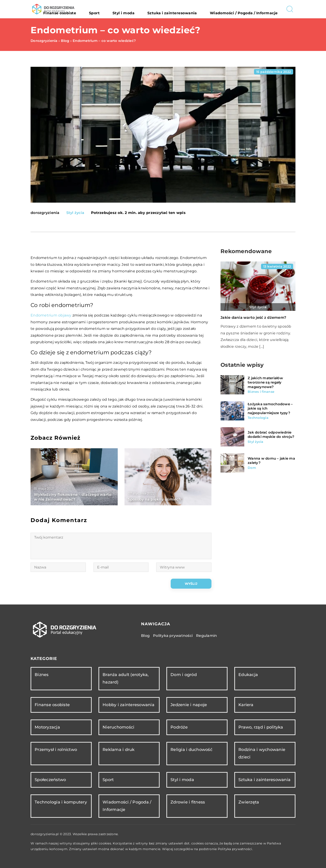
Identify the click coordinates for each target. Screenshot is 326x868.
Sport (134, 9)
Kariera (246, 705)
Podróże (179, 727)
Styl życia (75, 213)
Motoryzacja (47, 727)
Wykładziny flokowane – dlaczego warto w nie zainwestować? (73, 497)
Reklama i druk (119, 750)
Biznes (42, 675)
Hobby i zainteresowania (128, 705)
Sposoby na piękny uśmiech (155, 499)
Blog (145, 636)
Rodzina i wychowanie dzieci (262, 753)
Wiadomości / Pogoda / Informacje (251, 9)
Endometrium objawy (51, 315)
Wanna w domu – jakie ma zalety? (271, 461)
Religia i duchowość (191, 750)
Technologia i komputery (61, 802)
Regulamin (206, 636)
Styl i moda (155, 9)
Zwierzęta (249, 802)
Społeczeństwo (50, 780)
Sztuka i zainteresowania (193, 9)
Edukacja (248, 675)
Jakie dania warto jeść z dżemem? (253, 318)
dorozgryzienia (45, 213)
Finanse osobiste (108, 9)
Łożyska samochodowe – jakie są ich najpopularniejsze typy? (270, 408)
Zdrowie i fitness (188, 802)
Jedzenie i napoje (189, 705)
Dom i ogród (184, 675)
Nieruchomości (118, 727)
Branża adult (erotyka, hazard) (126, 678)
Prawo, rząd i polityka (261, 727)
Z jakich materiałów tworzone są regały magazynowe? (265, 382)
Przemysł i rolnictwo (56, 750)
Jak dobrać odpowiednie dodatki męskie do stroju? (271, 435)
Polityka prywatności (173, 636)
